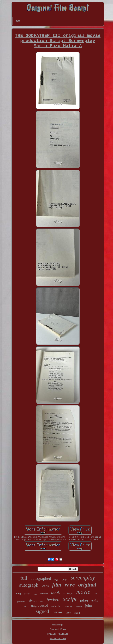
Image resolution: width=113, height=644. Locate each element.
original (87, 585)
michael (44, 594)
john (88, 605)
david (77, 613)
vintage (68, 593)
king (19, 593)
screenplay (83, 578)
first (41, 602)
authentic (56, 606)
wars (45, 586)
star (26, 606)
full (24, 578)
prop (68, 613)
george (27, 594)
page (64, 579)
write (95, 601)
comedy (68, 606)
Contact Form (58, 629)
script (70, 599)
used (96, 593)
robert (84, 601)
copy (56, 579)
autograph (29, 585)
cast (35, 594)
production (22, 602)
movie (83, 592)
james (79, 606)
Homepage (58, 625)
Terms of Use (58, 639)
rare (70, 585)
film (57, 585)
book (55, 592)
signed (42, 611)
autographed (41, 578)
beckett (53, 600)
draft (33, 600)
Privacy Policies (58, 634)
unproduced (40, 605)
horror (57, 612)
